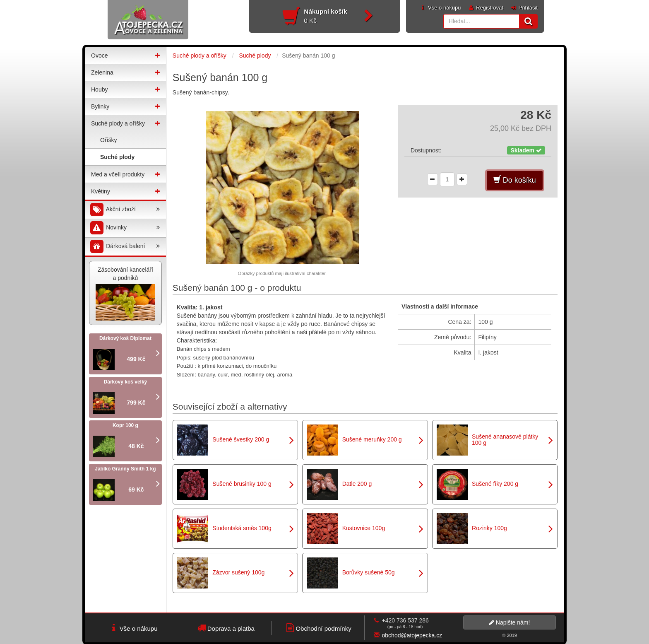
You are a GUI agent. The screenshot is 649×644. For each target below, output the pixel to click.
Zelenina (102, 72)
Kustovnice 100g (364, 528)
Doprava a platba (225, 628)
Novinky (124, 228)
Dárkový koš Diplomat (125, 338)
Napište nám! (510, 622)
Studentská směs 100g (242, 528)
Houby (99, 89)
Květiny (101, 191)
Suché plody (117, 157)
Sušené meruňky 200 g (372, 439)
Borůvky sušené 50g (369, 572)
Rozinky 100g (489, 528)
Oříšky (108, 140)
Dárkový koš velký (126, 382)
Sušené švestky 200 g (241, 439)
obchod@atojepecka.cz (412, 635)
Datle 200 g (357, 484)
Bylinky (100, 106)
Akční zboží (124, 210)
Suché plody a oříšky (118, 123)
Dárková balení (124, 247)
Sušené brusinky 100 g (242, 484)
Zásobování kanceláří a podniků (125, 293)
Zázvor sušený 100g (238, 572)
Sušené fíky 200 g (495, 484)
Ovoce (99, 55)
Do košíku (515, 180)
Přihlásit (524, 8)
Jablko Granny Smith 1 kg (125, 469)
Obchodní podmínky (318, 628)
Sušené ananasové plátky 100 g (505, 440)
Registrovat (486, 8)
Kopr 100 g (125, 425)
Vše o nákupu (440, 8)
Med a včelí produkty (118, 174)
